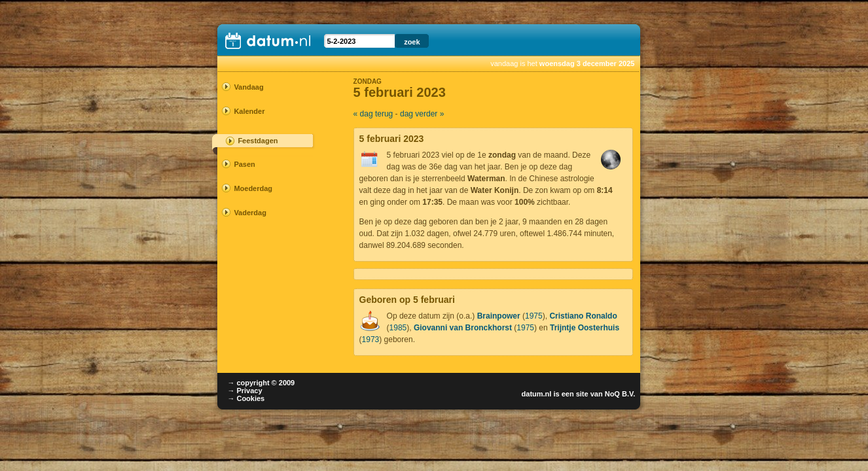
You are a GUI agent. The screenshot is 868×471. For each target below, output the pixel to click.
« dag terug (373, 114)
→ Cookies (246, 398)
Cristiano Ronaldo (583, 316)
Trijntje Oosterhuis (585, 328)
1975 (534, 316)
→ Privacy (244, 391)
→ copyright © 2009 (261, 383)
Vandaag (248, 87)
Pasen (244, 164)
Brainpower (499, 316)
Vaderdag (250, 213)
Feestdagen (258, 141)
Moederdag (253, 188)
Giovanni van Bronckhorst (463, 328)
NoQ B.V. (620, 394)
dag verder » (422, 114)
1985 (398, 328)
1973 (371, 340)
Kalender (249, 111)
